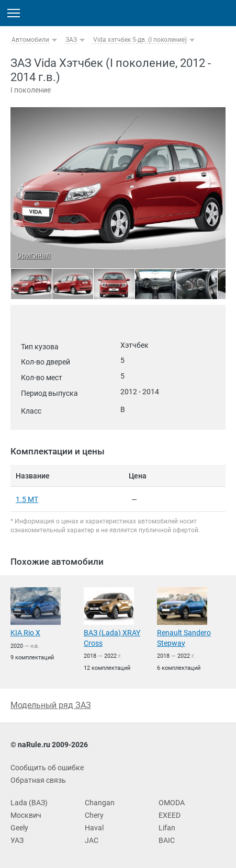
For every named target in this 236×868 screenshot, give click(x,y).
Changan (100, 803)
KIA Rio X (25, 633)
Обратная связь (38, 780)
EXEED (170, 815)
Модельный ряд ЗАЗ (51, 705)
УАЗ (17, 840)
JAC (92, 840)
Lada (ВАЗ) (29, 803)
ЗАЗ (71, 40)
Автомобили (30, 40)
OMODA (172, 803)
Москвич (26, 815)
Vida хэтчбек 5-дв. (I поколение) (140, 40)
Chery (94, 815)
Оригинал (33, 255)
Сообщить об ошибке (47, 768)
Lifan (167, 828)
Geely (19, 828)
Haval (94, 828)
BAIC (167, 840)
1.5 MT (27, 499)
